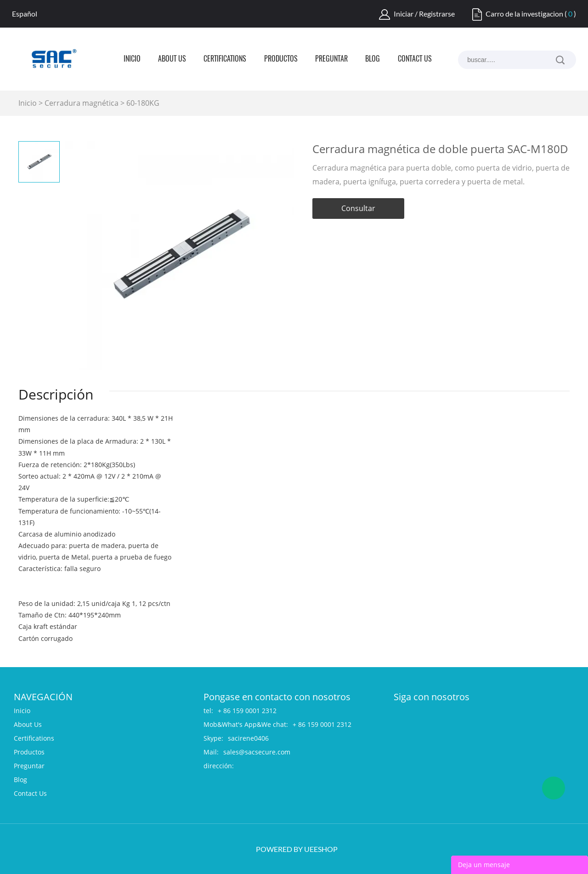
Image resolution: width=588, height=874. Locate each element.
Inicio (132, 59)
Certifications (225, 59)
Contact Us (415, 59)
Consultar (358, 208)
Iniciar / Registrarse (424, 14)
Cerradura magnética (82, 103)
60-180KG (143, 103)
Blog (373, 59)
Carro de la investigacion (524, 14)
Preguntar (331, 59)
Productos (281, 59)
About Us (172, 59)
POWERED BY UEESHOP (297, 849)
